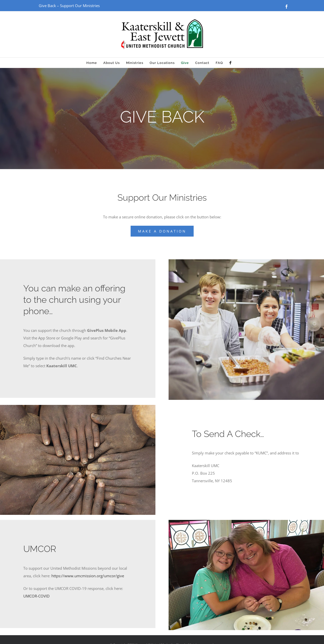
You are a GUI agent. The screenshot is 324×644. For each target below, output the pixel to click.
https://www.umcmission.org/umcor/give (88, 576)
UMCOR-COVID (36, 596)
